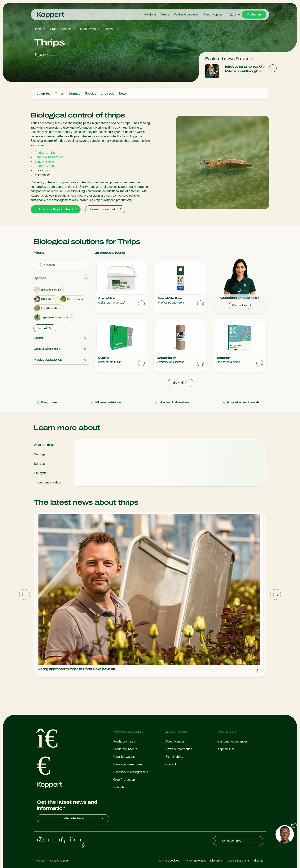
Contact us (254, 14)
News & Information (179, 749)
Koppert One (226, 749)
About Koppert (213, 14)
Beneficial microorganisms (131, 772)
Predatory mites (45, 153)
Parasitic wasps (124, 757)
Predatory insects (125, 749)
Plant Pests (88, 29)
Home (38, 29)
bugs (62, 182)
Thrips (108, 29)
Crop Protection (61, 29)
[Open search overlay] (231, 15)
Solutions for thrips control (56, 209)
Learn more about (105, 209)
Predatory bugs (45, 166)
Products (150, 14)
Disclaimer (217, 861)
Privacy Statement (195, 861)
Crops (165, 14)
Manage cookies (169, 861)
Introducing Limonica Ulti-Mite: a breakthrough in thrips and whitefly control (245, 69)
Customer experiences (232, 741)
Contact (171, 764)
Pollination (120, 787)
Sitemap (258, 861)
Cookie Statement (238, 861)
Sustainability (174, 757)
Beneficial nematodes (49, 157)
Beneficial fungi (44, 162)
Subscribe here (85, 818)
